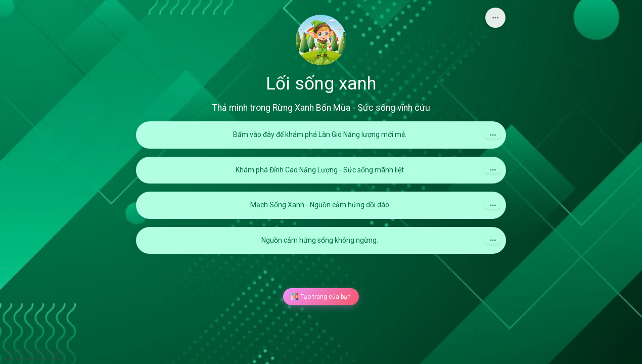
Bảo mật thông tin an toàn (33, 358)
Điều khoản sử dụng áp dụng (35, 352)
